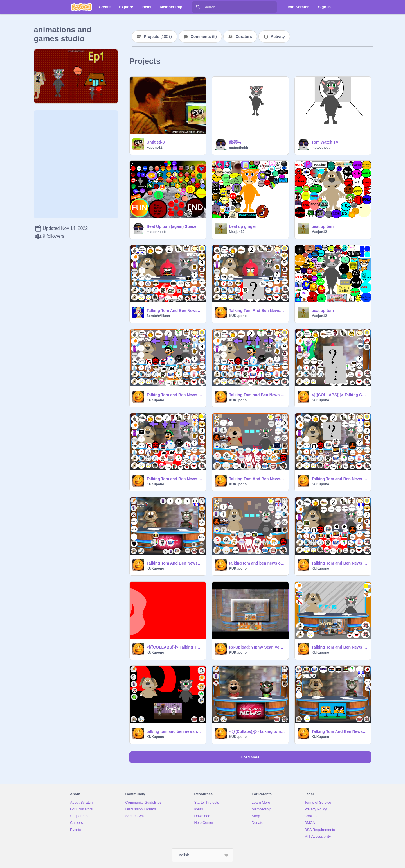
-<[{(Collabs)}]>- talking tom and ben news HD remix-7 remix (257, 731)
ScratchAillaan (158, 316)
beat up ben (323, 226)
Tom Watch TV (325, 142)
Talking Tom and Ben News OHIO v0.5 (175, 479)
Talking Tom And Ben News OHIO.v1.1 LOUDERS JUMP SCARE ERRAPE (175, 563)
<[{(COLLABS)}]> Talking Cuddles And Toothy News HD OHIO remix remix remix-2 (340, 395)
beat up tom (323, 311)
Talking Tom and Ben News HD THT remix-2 (340, 647)
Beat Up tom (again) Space (171, 226)
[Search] (198, 7)
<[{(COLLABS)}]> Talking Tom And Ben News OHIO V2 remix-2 (175, 647)
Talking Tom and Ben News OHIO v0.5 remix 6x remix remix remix (257, 395)
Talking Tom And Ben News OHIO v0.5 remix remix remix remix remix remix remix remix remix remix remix (175, 311)
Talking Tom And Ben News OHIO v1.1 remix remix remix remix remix (257, 479)
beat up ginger (242, 226)
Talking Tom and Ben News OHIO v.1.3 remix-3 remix (340, 563)
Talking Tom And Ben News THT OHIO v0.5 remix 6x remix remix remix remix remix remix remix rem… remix (340, 731)
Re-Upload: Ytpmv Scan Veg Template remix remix (257, 647)
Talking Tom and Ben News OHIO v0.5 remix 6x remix (175, 395)
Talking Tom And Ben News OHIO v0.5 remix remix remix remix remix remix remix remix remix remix (257, 311)
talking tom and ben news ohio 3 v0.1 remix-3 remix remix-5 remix (257, 563)
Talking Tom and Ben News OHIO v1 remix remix (340, 479)
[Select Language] (202, 855)
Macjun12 (237, 232)
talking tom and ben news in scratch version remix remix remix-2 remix (175, 731)
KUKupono (238, 316)
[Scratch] (81, 7)
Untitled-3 (156, 142)
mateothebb (238, 148)
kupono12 (155, 148)
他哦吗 (235, 142)
